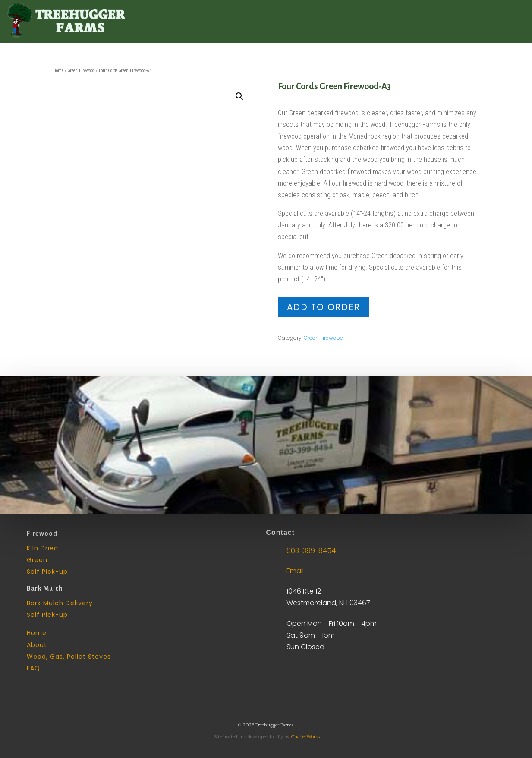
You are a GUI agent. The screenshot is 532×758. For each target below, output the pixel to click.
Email (295, 571)
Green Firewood (81, 70)
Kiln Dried (42, 548)
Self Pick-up (47, 572)
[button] (239, 96)
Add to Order (324, 307)
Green (37, 560)
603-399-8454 (311, 551)
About (37, 645)
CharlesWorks (305, 737)
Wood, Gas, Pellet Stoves (69, 657)
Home (58, 70)
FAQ (33, 668)
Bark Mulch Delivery (60, 603)
